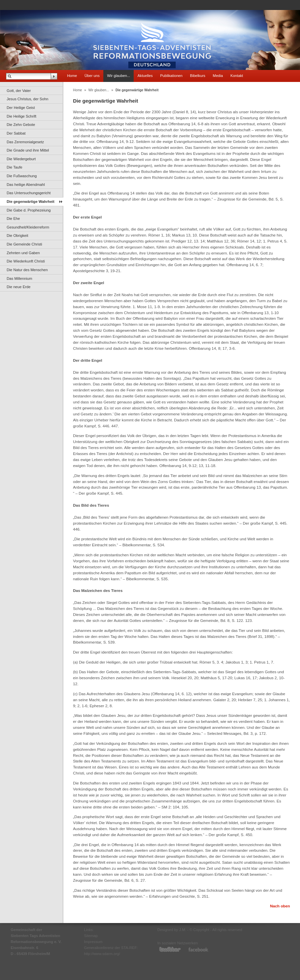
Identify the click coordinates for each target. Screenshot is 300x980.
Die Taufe (14, 167)
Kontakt (237, 76)
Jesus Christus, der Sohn (27, 99)
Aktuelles (145, 76)
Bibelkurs (198, 76)
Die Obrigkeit (17, 236)
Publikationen (171, 76)
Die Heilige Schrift (21, 116)
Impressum (93, 942)
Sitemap (91, 936)
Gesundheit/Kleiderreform (28, 227)
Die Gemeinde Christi (24, 244)
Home (72, 76)
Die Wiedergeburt (21, 159)
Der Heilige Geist (21, 108)
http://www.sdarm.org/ (102, 954)
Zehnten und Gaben (23, 253)
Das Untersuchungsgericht (29, 193)
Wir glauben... (118, 76)
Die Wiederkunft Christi (26, 261)
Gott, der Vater (19, 91)
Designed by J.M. (172, 930)
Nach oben (280, 906)
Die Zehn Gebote (21, 125)
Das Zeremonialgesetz (25, 142)
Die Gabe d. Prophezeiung (29, 210)
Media (218, 76)
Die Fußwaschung (22, 176)
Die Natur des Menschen (27, 270)
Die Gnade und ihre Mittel (28, 150)
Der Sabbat (16, 133)
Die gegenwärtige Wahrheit (30, 202)
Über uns (92, 76)
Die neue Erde (19, 287)
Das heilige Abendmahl (26, 185)
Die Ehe (13, 219)
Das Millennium (19, 278)
